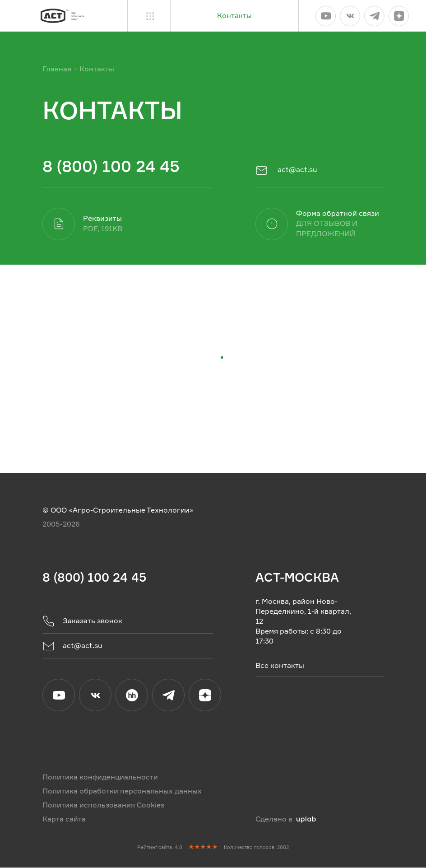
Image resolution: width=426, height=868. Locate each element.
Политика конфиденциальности (100, 777)
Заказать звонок (82, 621)
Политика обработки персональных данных (122, 791)
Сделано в (285, 819)
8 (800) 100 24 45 (111, 166)
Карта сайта (64, 819)
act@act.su (286, 170)
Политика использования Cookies (103, 805)
